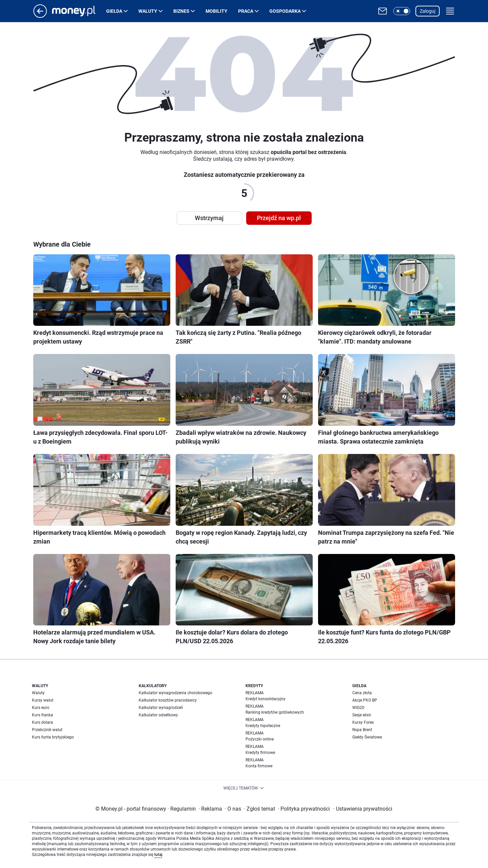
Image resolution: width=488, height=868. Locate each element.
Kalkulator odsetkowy (158, 715)
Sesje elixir (362, 715)
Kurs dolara (42, 722)
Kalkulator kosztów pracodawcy (168, 700)
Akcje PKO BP (365, 700)
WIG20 (358, 708)
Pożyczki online (260, 739)
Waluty (148, 11)
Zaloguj (428, 11)
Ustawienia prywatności (363, 809)
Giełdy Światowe (367, 737)
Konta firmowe (259, 766)
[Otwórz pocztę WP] (383, 11)
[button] (402, 11)
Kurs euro (41, 708)
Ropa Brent (362, 730)
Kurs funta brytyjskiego (53, 737)
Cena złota (362, 693)
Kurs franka (42, 715)
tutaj (158, 855)
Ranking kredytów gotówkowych (275, 712)
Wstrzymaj (209, 218)
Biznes (181, 11)
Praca (246, 11)
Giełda (114, 11)
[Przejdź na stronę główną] (40, 16)
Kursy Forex (363, 722)
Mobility (216, 11)
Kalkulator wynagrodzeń (161, 708)
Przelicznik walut (47, 730)
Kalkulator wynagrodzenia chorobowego (175, 693)
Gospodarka (285, 11)
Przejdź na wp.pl (279, 218)
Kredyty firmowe (260, 753)
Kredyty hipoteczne (263, 726)
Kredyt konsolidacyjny (265, 699)
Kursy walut (43, 700)
